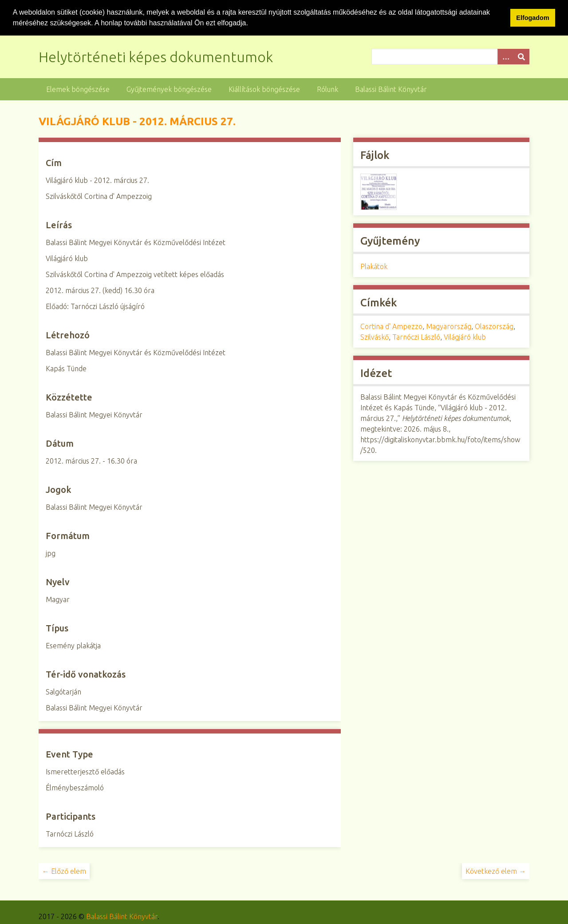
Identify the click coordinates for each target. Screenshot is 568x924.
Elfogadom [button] (532, 18)
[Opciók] (505, 56)
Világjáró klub (465, 337)
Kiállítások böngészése (264, 88)
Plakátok (374, 266)
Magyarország (449, 326)
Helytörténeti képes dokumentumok (156, 56)
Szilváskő (375, 337)
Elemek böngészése (78, 88)
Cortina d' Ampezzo (391, 326)
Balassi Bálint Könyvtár (391, 88)
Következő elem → (496, 870)
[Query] (450, 56)
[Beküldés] (521, 56)
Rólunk (327, 88)
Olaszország (494, 326)
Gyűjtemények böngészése (169, 88)
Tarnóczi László (416, 337)
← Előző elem (64, 870)
